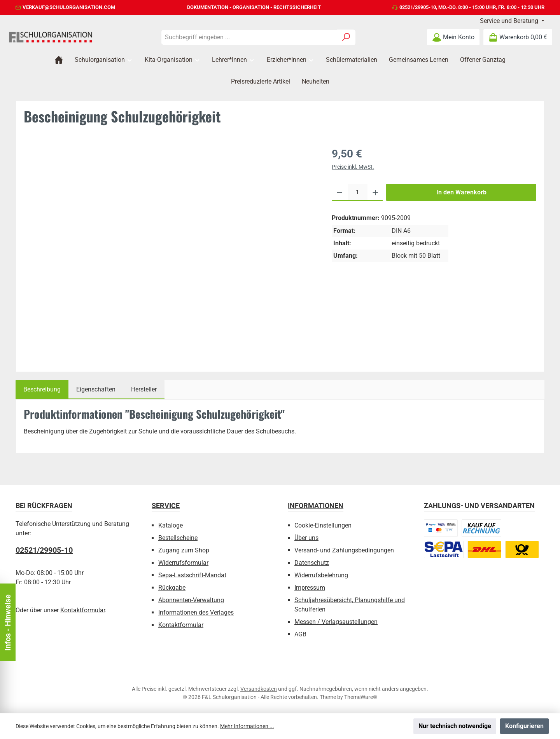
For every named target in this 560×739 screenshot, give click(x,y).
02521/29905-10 (418, 7)
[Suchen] (346, 37)
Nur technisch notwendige (455, 726)
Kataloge (171, 525)
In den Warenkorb (461, 192)
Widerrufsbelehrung (321, 575)
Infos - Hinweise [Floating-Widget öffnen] (8, 623)
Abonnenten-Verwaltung (191, 600)
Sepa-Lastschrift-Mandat (192, 575)
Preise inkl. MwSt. (353, 167)
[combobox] (249, 37)
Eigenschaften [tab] (96, 389)
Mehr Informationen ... (247, 726)
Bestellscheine (178, 538)
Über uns (306, 538)
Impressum (310, 588)
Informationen (316, 506)
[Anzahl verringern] (340, 192)
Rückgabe (172, 588)
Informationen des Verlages (196, 612)
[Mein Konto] (453, 37)
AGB (300, 634)
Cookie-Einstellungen (323, 525)
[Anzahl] (358, 192)
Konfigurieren (524, 726)
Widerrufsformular (183, 563)
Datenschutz (312, 563)
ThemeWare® (361, 697)
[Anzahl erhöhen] (375, 192)
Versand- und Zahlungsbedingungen (344, 550)
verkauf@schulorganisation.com (69, 7)
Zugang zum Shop (184, 550)
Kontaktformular (83, 610)
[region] (170, 252)
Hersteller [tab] (144, 389)
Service (166, 506)
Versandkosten (259, 689)
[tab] (42, 390)
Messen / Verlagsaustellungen (336, 622)
